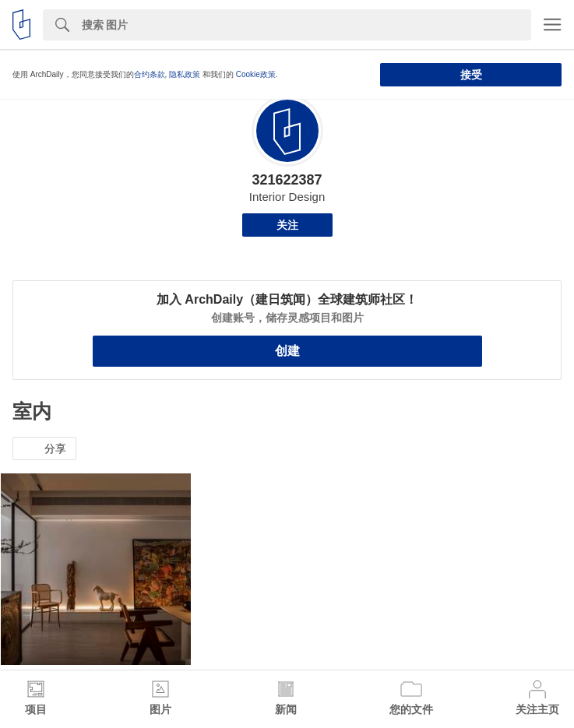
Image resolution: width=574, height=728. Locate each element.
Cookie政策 (256, 74)
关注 (287, 225)
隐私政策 (185, 74)
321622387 (287, 180)
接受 (471, 75)
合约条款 (150, 74)
